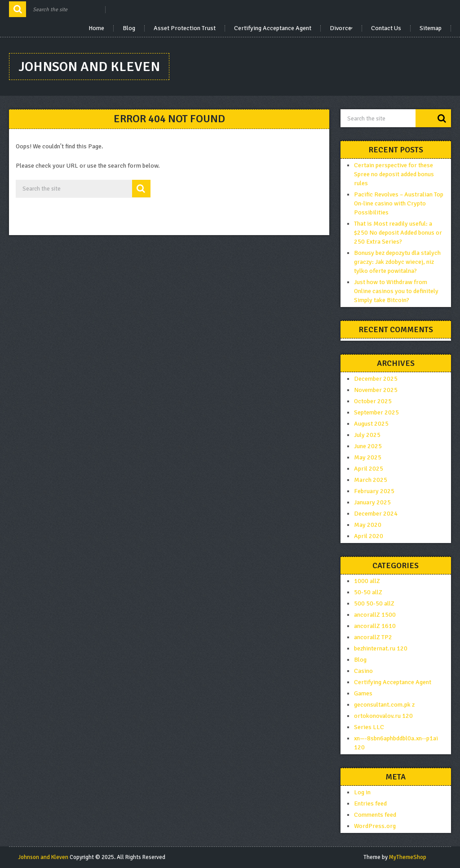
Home (96, 28)
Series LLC (370, 727)
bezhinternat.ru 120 (381, 648)
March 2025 (371, 480)
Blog (129, 28)
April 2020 (369, 536)
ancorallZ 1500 (375, 615)
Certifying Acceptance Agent (273, 28)
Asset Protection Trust (185, 28)
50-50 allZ (368, 592)
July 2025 (367, 435)
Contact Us (386, 28)
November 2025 (376, 390)
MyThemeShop (408, 857)
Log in (362, 792)
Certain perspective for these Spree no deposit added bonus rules (394, 174)
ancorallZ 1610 (375, 626)
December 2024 (376, 514)
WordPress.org (375, 826)
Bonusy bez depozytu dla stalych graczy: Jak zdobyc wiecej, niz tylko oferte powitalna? (397, 262)
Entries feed (370, 803)
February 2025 (374, 491)
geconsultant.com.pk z (384, 705)
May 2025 (368, 457)
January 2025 (372, 502)
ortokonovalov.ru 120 (383, 716)
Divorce (341, 28)
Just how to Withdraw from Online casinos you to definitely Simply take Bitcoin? (396, 291)
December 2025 (376, 379)
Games (363, 693)
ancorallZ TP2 (373, 637)
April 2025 (369, 469)
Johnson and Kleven (89, 67)
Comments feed (375, 815)
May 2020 (368, 525)
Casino (363, 671)
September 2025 (376, 412)
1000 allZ (367, 581)
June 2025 (368, 446)
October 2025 (373, 401)
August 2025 (371, 424)
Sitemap (431, 28)
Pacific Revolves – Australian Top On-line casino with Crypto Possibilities (399, 203)
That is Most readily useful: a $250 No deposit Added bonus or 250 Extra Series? (398, 233)
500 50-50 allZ (374, 603)
